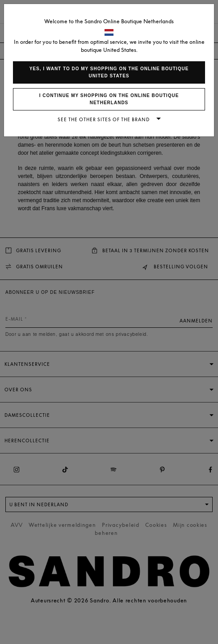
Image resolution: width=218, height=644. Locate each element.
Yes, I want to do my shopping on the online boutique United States (109, 72)
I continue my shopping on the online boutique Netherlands (109, 99)
